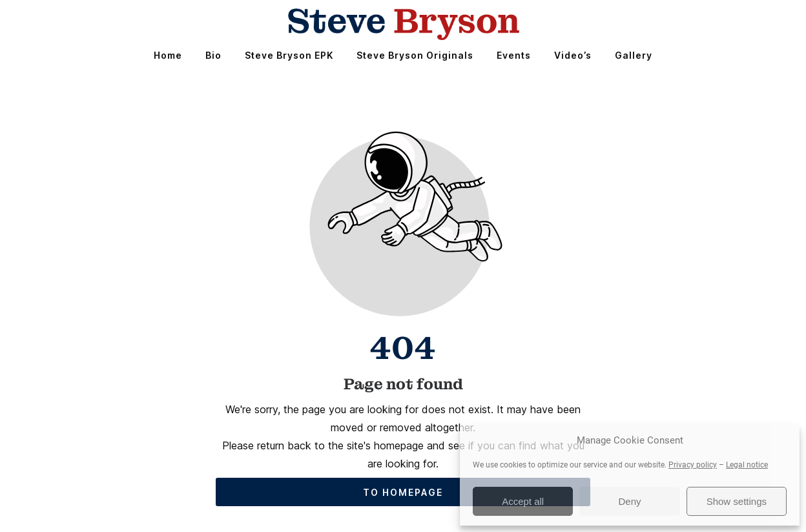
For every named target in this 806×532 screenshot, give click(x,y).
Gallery (634, 55)
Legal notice (747, 465)
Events (514, 55)
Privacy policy (693, 465)
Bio (213, 55)
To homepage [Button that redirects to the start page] (403, 492)
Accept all (523, 501)
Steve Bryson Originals (415, 55)
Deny (629, 501)
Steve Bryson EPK (289, 55)
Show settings (737, 501)
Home (168, 55)
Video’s (573, 55)
